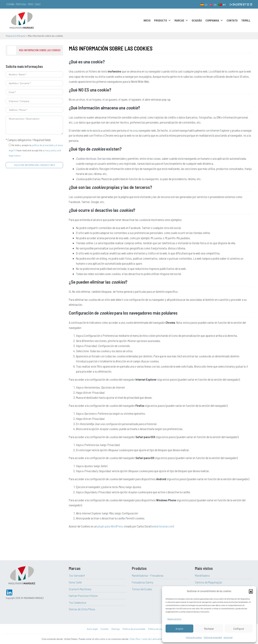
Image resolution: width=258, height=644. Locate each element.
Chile (38, 4)
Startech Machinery (80, 589)
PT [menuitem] (224, 5)
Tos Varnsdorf (77, 575)
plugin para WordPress (110, 526)
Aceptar (180, 629)
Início (147, 20)
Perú (31, 4)
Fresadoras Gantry (143, 582)
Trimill (246, 20)
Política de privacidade (134, 629)
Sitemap (115, 629)
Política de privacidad (213, 637)
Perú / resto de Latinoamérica (151, 639)
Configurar (239, 629)
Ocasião (197, 20)
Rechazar (209, 629)
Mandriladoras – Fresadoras (148, 575)
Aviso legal (228, 637)
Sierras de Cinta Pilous (82, 609)
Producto (163, 20)
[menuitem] (204, 5)
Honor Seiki (75, 582)
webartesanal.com (162, 526)
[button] (251, 591)
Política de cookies (194, 637)
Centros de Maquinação (208, 582)
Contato (232, 20)
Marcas (181, 20)
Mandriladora (202, 575)
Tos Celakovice (77, 602)
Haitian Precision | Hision (83, 596)
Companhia (214, 20)
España (10, 4)
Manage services (174, 619)
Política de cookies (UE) (160, 629)
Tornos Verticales (142, 589)
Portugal (21, 4)
